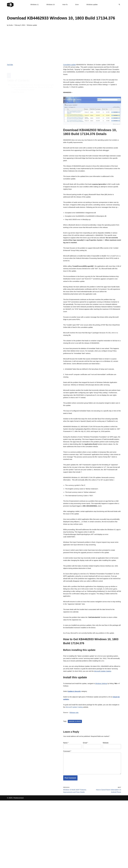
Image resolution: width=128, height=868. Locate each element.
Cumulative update (70, 65)
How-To (65, 5)
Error (77, 5)
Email (85, 807)
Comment (67, 815)
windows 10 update (75, 785)
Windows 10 (50, 5)
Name (66, 807)
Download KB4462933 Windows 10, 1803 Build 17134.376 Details (33, 80)
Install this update (19, 88)
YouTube (10, 65)
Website (106, 807)
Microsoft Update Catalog (83, 770)
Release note (75, 776)
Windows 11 (34, 5)
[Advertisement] (61, 44)
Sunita (11, 25)
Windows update (93, 5)
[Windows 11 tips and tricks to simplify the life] (10, 5)
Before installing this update (26, 85)
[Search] (119, 5)
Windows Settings (104, 745)
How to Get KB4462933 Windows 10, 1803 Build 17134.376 (34, 83)
